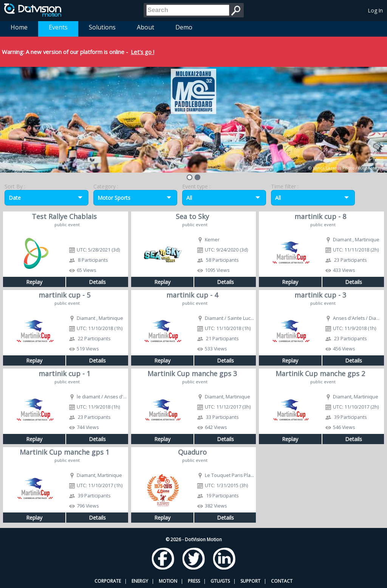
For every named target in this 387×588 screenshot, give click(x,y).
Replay (34, 282)
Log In (375, 10)
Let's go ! (142, 52)
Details (97, 282)
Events (58, 27)
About (146, 27)
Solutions (102, 27)
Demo (184, 27)
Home (19, 27)
